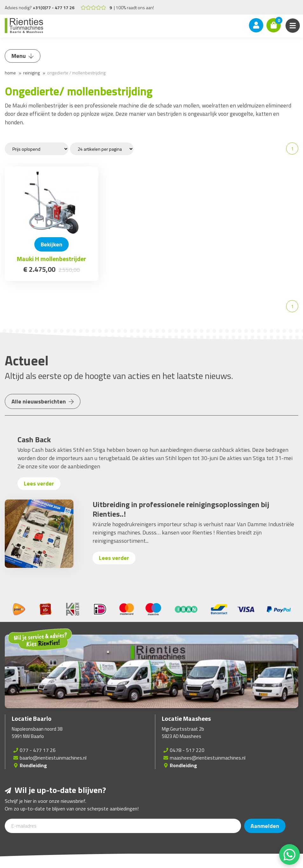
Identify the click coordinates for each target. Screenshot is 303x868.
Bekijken (52, 244)
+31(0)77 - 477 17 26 (54, 7)
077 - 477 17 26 (38, 750)
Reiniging (31, 73)
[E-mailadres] (123, 826)
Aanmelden (265, 826)
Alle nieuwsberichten (43, 401)
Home (10, 73)
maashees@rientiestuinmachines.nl (208, 758)
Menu (23, 56)
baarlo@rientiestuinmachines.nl (53, 758)
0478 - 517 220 (187, 750)
